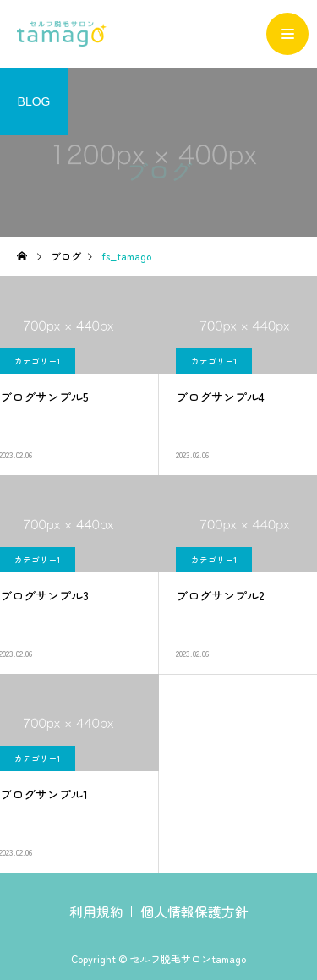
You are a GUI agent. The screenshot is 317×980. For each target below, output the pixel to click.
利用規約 (96, 912)
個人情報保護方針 (194, 912)
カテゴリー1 (214, 361)
